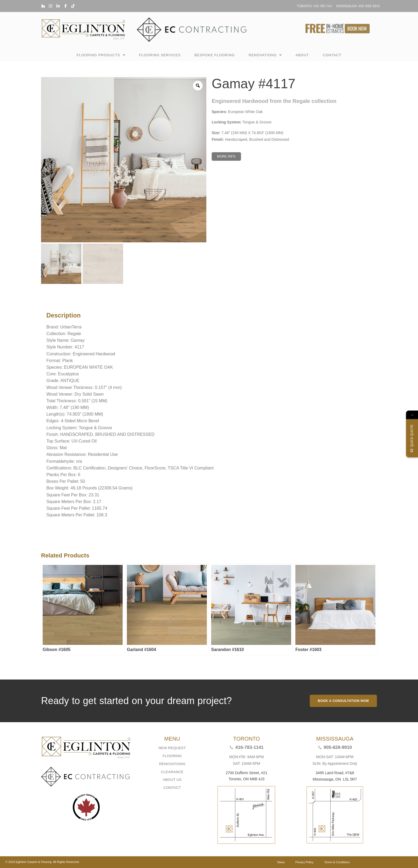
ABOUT (302, 55)
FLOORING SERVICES (160, 55)
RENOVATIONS (265, 55)
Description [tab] (45, 302)
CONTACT (332, 55)
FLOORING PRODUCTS (101, 55)
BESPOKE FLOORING (214, 55)
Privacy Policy (304, 862)
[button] (226, 156)
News (281, 862)
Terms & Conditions (337, 862)
